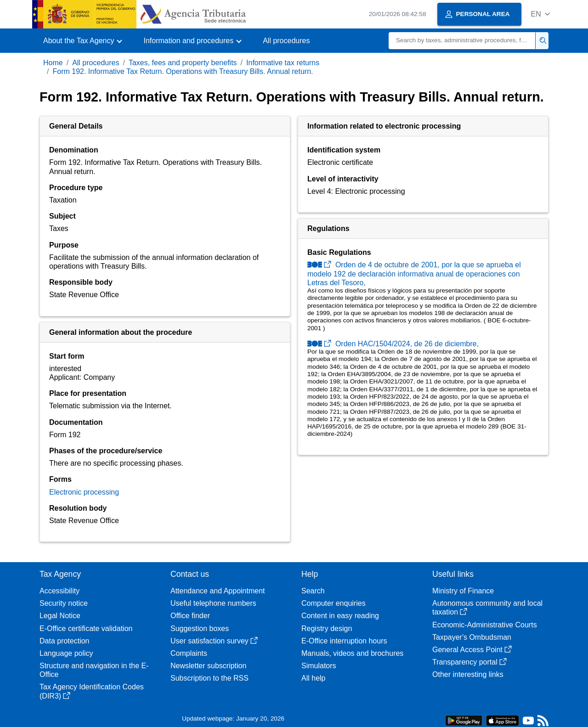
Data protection (65, 641)
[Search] (462, 41)
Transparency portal (469, 662)
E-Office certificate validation (86, 628)
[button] (540, 14)
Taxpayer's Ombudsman (472, 637)
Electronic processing (84, 492)
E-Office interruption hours (344, 641)
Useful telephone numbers (213, 603)
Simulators (319, 666)
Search (313, 591)
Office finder (190, 616)
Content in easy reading (340, 616)
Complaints (189, 653)
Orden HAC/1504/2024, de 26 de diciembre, (393, 344)
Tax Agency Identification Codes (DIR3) (92, 691)
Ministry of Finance (463, 591)
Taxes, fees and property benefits (183, 63)
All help (313, 678)
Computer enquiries (334, 603)
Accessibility (59, 591)
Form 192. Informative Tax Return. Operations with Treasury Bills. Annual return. (183, 71)
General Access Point (472, 650)
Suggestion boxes (200, 628)
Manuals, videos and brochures (352, 653)
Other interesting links (468, 674)
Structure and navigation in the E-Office (94, 670)
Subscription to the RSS (209, 678)
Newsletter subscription (208, 666)
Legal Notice (60, 616)
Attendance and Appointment (218, 591)
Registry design (327, 628)
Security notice (64, 603)
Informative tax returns (283, 63)
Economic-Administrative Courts (485, 625)
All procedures (286, 41)
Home (53, 63)
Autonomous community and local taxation (487, 608)
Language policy (66, 653)
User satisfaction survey (214, 641)
